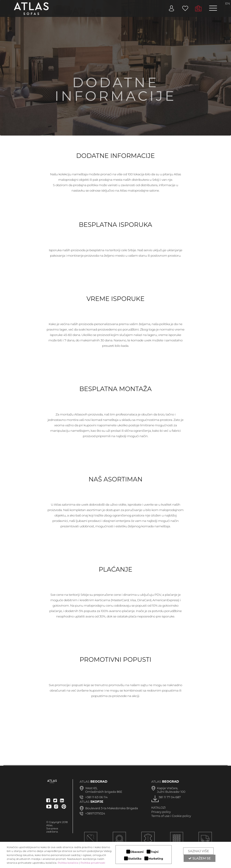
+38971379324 (95, 813)
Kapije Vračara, (168, 788)
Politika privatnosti (93, 863)
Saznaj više (198, 851)
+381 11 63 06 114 (96, 797)
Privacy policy (161, 812)
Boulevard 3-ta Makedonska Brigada (112, 808)
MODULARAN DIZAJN (119, 841)
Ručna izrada (91, 841)
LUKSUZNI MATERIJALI (148, 841)
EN (228, 3)
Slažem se (200, 858)
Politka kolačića (68, 863)
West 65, (91, 788)
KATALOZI (159, 807)
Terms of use (161, 816)
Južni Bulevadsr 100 (171, 792)
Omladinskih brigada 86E (104, 792)
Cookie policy (181, 816)
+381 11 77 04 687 (169, 797)
